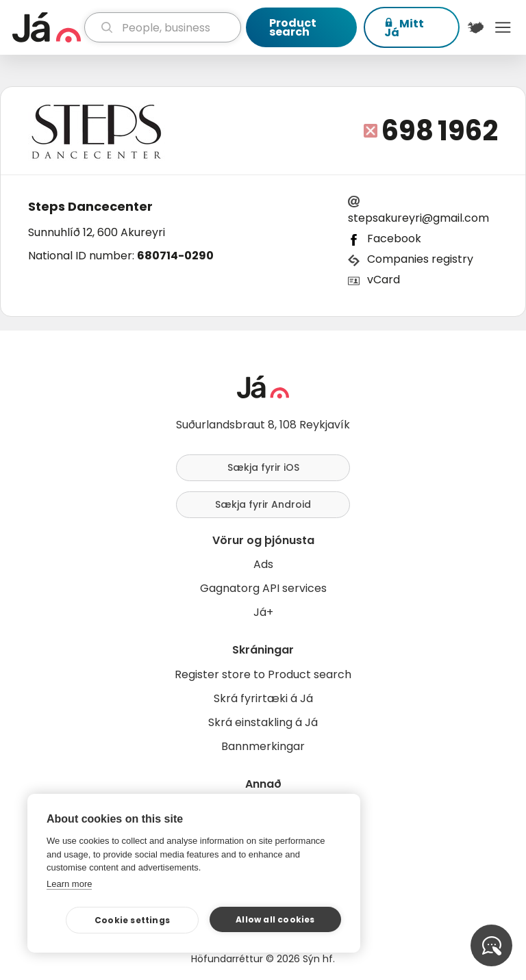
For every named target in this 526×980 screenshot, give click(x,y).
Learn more (69, 884)
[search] (163, 27)
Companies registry (420, 259)
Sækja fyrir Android (263, 504)
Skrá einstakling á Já (263, 722)
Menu (503, 27)
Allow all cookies (275, 919)
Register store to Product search (263, 674)
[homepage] (47, 27)
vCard (384, 280)
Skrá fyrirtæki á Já (263, 698)
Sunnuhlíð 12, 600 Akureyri (97, 232)
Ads (263, 564)
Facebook (394, 238)
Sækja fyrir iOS (263, 467)
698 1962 (440, 131)
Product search (293, 27)
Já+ (263, 612)
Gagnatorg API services (263, 588)
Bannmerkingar (263, 746)
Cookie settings (132, 920)
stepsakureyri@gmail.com (418, 218)
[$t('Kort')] (476, 27)
